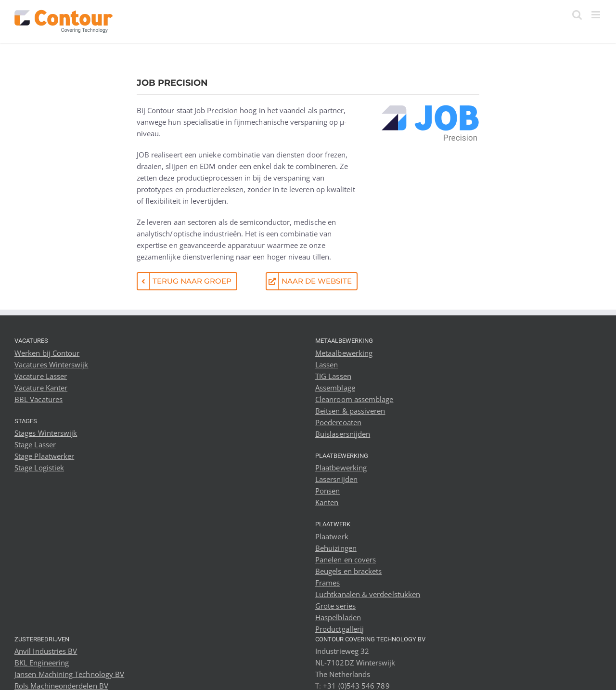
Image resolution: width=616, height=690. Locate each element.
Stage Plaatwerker (44, 456)
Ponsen (327, 491)
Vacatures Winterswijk (51, 365)
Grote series (335, 606)
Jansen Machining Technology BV (69, 674)
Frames (327, 583)
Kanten (327, 502)
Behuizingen (336, 548)
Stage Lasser (35, 444)
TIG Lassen (333, 376)
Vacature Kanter (41, 388)
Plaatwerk (332, 536)
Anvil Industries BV (46, 651)
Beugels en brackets (348, 571)
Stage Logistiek (39, 468)
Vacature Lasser (41, 376)
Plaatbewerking (341, 468)
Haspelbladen (338, 617)
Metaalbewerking (344, 353)
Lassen (327, 365)
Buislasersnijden (343, 434)
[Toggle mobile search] (577, 15)
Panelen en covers (346, 560)
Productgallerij (340, 629)
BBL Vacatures (38, 399)
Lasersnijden (336, 479)
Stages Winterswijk (46, 433)
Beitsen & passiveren (350, 411)
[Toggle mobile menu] (597, 15)
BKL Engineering (42, 663)
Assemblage (335, 388)
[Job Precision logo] (430, 108)
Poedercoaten (338, 422)
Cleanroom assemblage (354, 399)
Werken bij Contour (47, 353)
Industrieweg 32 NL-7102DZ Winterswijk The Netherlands (355, 663)
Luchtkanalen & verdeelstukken (368, 594)
